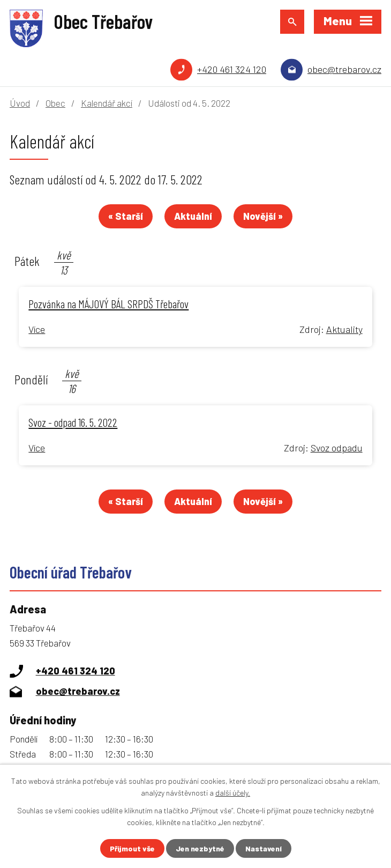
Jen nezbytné (200, 848)
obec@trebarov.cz (344, 69)
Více (37, 329)
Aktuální (193, 216)
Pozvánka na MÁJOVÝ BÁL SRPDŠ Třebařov (108, 303)
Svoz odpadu (337, 448)
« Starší (126, 216)
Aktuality (344, 329)
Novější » (263, 216)
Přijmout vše (132, 848)
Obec (55, 103)
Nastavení (264, 848)
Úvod (20, 103)
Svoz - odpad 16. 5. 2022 (73, 422)
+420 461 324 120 (232, 69)
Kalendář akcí (107, 103)
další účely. (233, 793)
